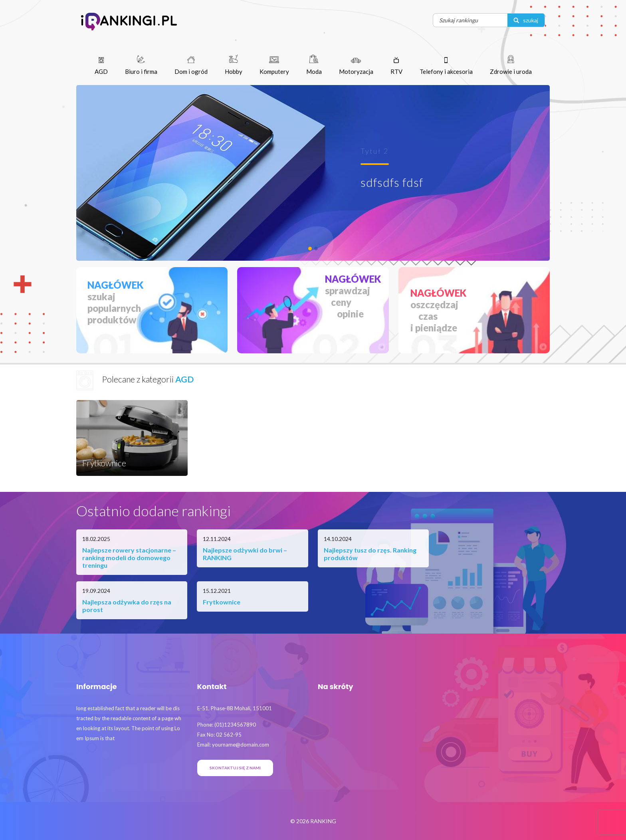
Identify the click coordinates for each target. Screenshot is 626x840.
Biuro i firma (141, 65)
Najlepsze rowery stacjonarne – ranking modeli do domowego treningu (129, 558)
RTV (396, 66)
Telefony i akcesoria (446, 66)
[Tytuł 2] (310, 249)
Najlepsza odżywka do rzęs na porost (127, 606)
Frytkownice (222, 602)
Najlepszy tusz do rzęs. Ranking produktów (370, 554)
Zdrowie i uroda (511, 65)
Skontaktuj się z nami (235, 768)
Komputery (274, 66)
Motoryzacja (356, 66)
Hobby (234, 65)
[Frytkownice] (316, 249)
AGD (101, 66)
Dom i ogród (191, 66)
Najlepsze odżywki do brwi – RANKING (245, 554)
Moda (314, 65)
